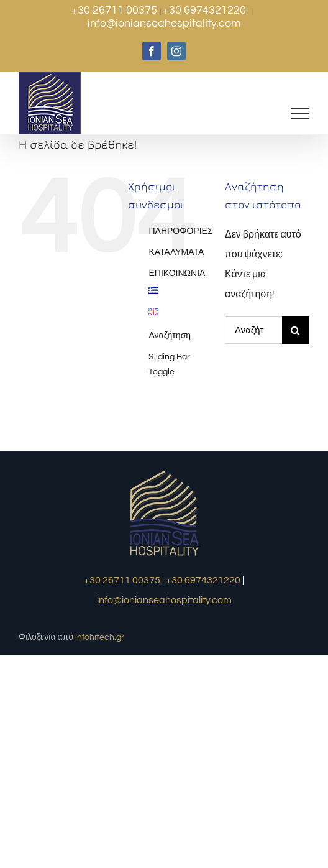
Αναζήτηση (170, 336)
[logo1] (164, 472)
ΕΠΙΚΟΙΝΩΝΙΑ (177, 274)
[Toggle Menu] (300, 114)
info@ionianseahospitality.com (164, 23)
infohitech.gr (100, 637)
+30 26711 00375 (116, 10)
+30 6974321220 (206, 10)
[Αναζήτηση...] (253, 330)
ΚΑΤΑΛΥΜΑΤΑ (176, 252)
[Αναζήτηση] (296, 330)
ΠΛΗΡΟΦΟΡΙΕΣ (180, 231)
